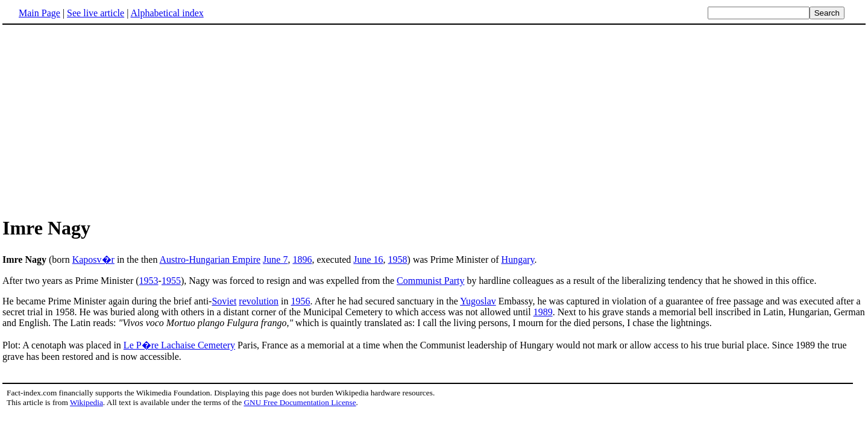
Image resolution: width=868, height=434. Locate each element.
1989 (543, 312)
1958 (398, 259)
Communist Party (430, 281)
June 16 (368, 259)
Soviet (224, 301)
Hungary (518, 259)
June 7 (275, 259)
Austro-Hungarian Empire (210, 259)
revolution (259, 301)
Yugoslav (478, 301)
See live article (96, 13)
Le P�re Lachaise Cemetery (179, 345)
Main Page (39, 13)
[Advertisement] (434, 120)
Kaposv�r (93, 259)
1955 (171, 281)
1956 (301, 301)
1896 (302, 259)
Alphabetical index (167, 13)
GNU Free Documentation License (300, 402)
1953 (149, 281)
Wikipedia (86, 402)
